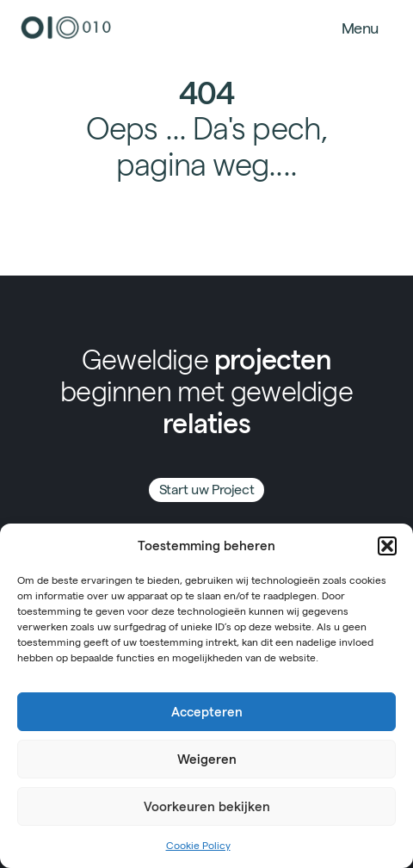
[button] (387, 546)
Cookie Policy (198, 845)
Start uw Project (207, 490)
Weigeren (207, 759)
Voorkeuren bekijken (207, 806)
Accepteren (207, 712)
